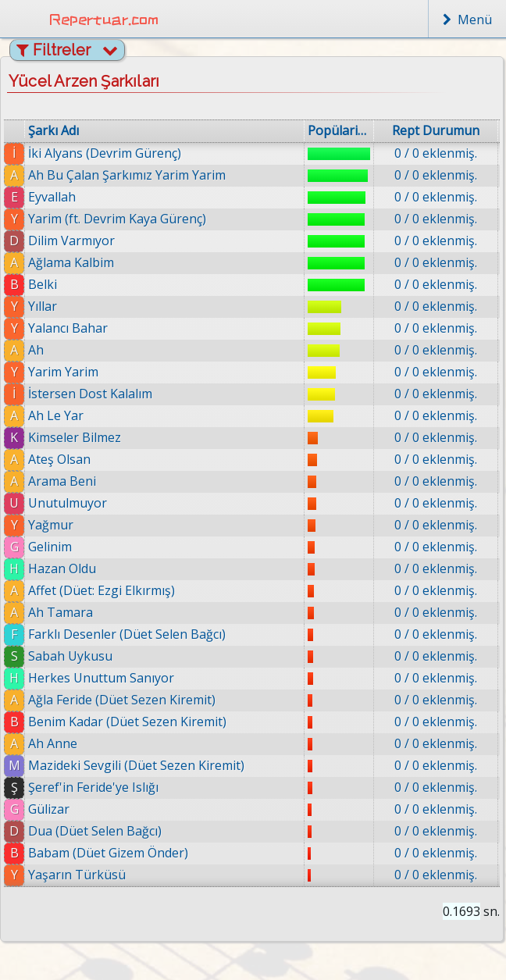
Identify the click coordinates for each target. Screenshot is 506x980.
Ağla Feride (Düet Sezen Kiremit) (122, 700)
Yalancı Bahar (68, 328)
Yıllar (43, 306)
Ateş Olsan (59, 459)
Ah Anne (53, 743)
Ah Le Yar (56, 415)
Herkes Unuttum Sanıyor (101, 678)
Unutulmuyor (68, 503)
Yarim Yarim (63, 372)
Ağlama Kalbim (71, 262)
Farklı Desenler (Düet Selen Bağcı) (127, 634)
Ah (36, 350)
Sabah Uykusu (70, 656)
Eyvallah (52, 197)
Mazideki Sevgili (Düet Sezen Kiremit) (136, 765)
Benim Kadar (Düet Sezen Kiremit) (127, 722)
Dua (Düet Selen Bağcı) (95, 831)
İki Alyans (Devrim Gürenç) (105, 153)
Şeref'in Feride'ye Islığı (93, 787)
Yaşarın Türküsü (77, 875)
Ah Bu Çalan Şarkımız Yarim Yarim (127, 175)
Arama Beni (62, 481)
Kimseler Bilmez (75, 437)
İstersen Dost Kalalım (90, 394)
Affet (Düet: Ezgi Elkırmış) (102, 590)
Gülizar (49, 809)
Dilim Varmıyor (71, 241)
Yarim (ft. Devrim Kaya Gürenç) (117, 219)
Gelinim (50, 547)
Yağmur (51, 525)
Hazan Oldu (62, 568)
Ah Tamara (61, 612)
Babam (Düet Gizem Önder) (108, 853)
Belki (43, 284)
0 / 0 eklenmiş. (436, 153)
